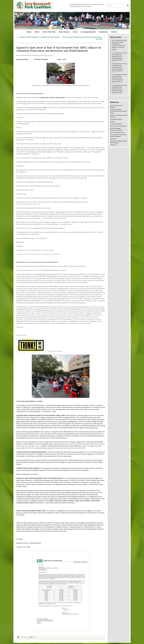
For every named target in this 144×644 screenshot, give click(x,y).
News (34, 638)
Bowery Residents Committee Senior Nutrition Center (119, 112)
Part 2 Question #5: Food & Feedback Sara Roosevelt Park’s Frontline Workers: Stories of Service (119, 68)
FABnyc (112, 123)
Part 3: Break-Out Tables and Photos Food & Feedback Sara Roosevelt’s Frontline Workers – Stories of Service (119, 46)
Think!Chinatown (22, 336)
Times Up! (113, 140)
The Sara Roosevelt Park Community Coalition (40, 251)
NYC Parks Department (117, 134)
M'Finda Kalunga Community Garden (116, 130)
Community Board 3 (116, 120)
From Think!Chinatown (55, 352)
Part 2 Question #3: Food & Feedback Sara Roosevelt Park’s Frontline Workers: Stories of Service (119, 90)
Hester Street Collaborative (119, 127)
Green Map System (116, 125)
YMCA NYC (113, 146)
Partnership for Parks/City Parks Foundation (118, 137)
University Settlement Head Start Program (119, 143)
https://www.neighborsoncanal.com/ (28, 205)
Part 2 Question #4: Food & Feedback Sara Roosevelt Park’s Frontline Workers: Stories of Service (119, 79)
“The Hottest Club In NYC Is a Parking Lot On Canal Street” (42, 255)
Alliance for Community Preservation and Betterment (40, 263)
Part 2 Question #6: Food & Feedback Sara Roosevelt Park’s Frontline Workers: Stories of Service (119, 58)
